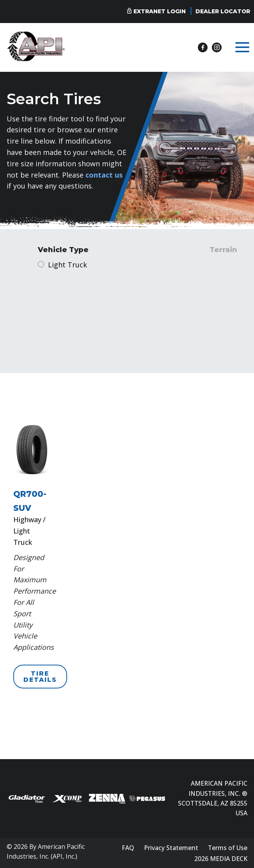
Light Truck (67, 265)
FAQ (128, 848)
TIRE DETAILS (40, 677)
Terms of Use (228, 848)
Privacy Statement (171, 848)
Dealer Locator (223, 11)
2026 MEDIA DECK (221, 859)
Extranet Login (160, 11)
